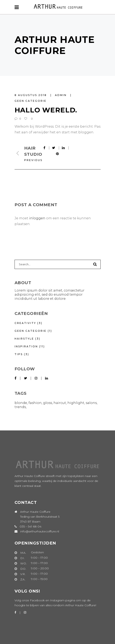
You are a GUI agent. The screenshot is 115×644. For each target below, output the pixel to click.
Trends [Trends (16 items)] (20, 407)
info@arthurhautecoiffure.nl (40, 531)
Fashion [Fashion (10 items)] (35, 403)
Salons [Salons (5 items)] (91, 403)
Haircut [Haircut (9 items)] (60, 403)
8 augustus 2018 (31, 95)
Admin (61, 95)
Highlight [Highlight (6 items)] (76, 403)
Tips (19, 354)
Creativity (25, 323)
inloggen (37, 218)
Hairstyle (24, 339)
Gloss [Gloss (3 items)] (48, 403)
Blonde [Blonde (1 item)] (21, 403)
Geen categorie (31, 101)
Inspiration (26, 346)
